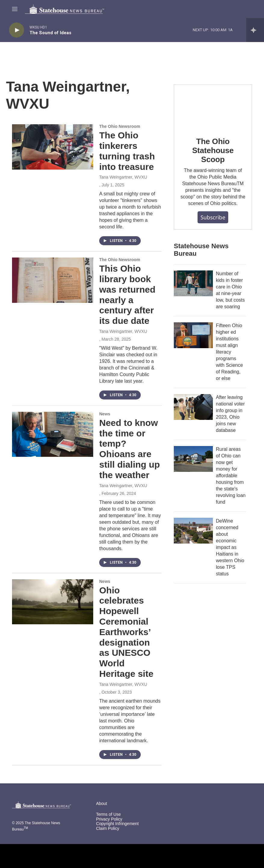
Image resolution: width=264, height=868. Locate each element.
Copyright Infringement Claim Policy (117, 826)
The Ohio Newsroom (120, 126)
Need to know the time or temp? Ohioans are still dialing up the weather (130, 449)
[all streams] (255, 30)
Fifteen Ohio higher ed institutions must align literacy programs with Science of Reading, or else (229, 352)
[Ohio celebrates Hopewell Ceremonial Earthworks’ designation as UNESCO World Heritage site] (53, 602)
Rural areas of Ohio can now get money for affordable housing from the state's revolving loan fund (231, 476)
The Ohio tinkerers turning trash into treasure (127, 151)
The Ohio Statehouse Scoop (213, 150)
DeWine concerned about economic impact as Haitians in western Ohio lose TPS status (230, 547)
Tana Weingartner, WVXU (123, 177)
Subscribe (213, 217)
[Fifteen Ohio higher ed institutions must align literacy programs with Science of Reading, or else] (193, 335)
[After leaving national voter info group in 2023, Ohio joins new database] (193, 407)
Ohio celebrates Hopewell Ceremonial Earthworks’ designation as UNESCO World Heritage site (126, 632)
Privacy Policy (109, 819)
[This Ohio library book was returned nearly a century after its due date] (53, 280)
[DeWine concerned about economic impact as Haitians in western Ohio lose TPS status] (193, 531)
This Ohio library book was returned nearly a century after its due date (127, 295)
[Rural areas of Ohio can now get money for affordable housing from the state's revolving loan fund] (193, 459)
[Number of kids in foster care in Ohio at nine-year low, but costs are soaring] (193, 283)
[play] (17, 30)
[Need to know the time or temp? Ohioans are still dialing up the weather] (53, 434)
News (105, 414)
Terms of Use (108, 814)
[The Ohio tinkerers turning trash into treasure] (53, 147)
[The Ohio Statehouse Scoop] (213, 106)
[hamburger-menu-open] (15, 9)
